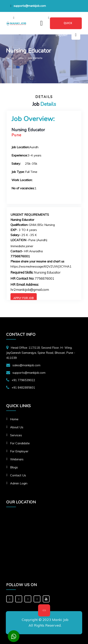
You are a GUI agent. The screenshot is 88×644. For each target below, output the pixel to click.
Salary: (16, 163)
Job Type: (18, 172)
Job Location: (20, 147)
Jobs (21, 58)
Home (14, 419)
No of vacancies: (23, 188)
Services (16, 435)
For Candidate (20, 443)
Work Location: (22, 180)
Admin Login (19, 483)
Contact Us (18, 475)
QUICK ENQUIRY (64, 25)
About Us (17, 427)
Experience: (20, 155)
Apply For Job (24, 298)
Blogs (14, 467)
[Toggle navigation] (42, 23)
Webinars (17, 459)
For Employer (19, 451)
